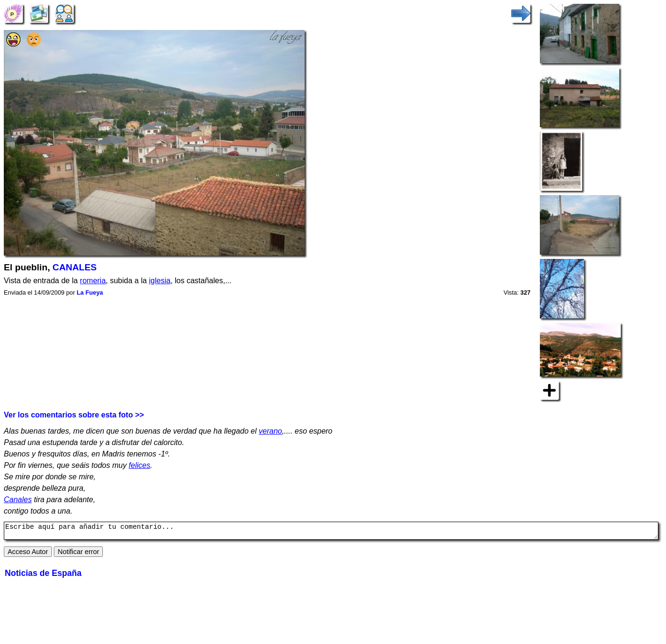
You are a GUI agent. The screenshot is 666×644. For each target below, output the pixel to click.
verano (271, 431)
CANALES (75, 267)
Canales (18, 500)
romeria (93, 281)
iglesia (160, 281)
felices (139, 465)
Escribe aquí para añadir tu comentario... (331, 532)
